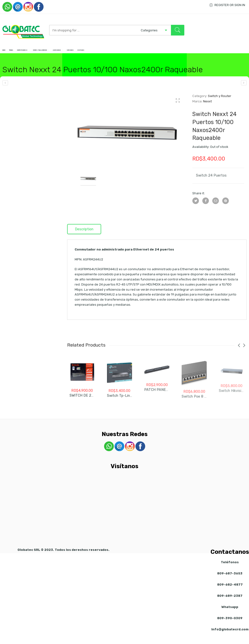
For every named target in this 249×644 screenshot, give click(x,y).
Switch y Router (220, 103)
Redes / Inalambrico (83, 53)
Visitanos (166, 53)
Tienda (23, 53)
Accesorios (118, 53)
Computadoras (46, 53)
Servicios (144, 53)
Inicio (6, 53)
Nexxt (207, 108)
